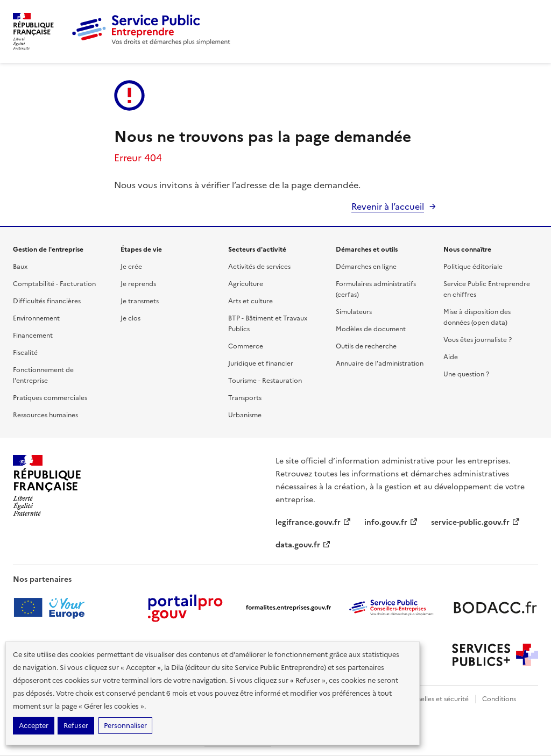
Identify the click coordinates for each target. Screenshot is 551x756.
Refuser (76, 726)
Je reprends (138, 284)
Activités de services (259, 267)
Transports (245, 398)
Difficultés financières (47, 301)
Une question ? (466, 374)
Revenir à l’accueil (388, 206)
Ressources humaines (45, 415)
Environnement (36, 318)
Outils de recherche (366, 346)
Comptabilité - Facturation (54, 284)
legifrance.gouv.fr (313, 522)
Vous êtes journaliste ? (478, 340)
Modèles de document (371, 329)
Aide (451, 357)
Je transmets (140, 301)
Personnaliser (125, 726)
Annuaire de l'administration (380, 363)
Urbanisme (245, 415)
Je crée (131, 267)
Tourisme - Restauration (265, 381)
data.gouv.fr (303, 545)
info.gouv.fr (391, 522)
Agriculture (246, 284)
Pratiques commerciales (50, 398)
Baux (20, 267)
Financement (33, 336)
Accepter (34, 726)
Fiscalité (25, 353)
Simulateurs (354, 312)
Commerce (246, 346)
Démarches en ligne (366, 267)
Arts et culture (250, 301)
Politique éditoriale (473, 267)
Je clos (130, 318)
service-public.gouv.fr (476, 522)
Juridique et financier (261, 363)
